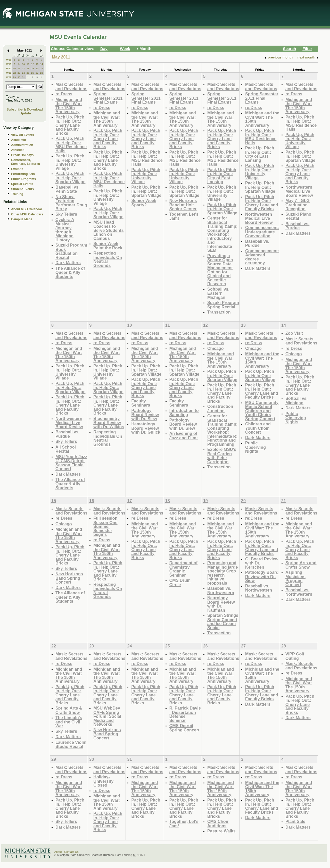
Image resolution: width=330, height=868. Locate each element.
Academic (18, 140)
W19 (9, 64)
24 (23, 73)
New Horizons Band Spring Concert (69, 578)
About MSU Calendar (27, 209)
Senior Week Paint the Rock (108, 246)
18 (28, 68)
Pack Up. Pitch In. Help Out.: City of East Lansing (222, 176)
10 (23, 64)
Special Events (22, 184)
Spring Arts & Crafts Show (69, 710)
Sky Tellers (66, 214)
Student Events (22, 189)
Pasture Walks (221, 831)
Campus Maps (22, 219)
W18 (9, 60)
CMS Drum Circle (180, 582)
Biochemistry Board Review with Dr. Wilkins (109, 423)
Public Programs (23, 179)
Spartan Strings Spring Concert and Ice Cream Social (223, 621)
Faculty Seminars (141, 403)
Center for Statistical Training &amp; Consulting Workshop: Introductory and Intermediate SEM (222, 234)
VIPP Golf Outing (295, 656)
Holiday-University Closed (103, 781)
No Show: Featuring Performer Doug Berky (71, 203)
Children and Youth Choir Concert (258, 428)
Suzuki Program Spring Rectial (223, 305)
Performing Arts (23, 174)
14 (42, 64)
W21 (9, 73)
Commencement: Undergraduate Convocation (262, 232)
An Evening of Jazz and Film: (184, 436)
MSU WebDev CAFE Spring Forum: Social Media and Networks (107, 716)
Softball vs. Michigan (296, 401)
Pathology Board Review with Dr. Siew (145, 415)
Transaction (219, 312)
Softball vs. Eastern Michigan (218, 293)
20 (37, 68)
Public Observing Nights (255, 447)
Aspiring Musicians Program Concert (295, 578)
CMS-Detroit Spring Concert (184, 728)
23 (19, 73)
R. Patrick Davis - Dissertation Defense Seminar (185, 714)
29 (14, 77)
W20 (9, 68)
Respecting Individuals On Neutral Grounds (108, 259)
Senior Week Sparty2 (144, 203)
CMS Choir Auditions (218, 824)
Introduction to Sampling (184, 413)
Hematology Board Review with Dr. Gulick (146, 428)
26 (33, 73)
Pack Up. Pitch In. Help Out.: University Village (70, 162)
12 (33, 64)
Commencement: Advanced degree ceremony (262, 257)
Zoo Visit (294, 333)
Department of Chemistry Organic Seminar (184, 569)
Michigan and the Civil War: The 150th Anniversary (69, 106)
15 (14, 68)
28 (42, 73)
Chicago (216, 348)
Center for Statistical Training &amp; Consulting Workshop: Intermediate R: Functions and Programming (222, 430)
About (58, 852)
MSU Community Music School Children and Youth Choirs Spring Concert (262, 411)
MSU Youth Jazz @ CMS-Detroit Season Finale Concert (71, 463)
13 (37, 64)
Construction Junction (220, 408)
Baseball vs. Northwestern (221, 590)
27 (37, 73)
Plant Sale (295, 821)
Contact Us (71, 852)
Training (17, 194)
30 (19, 77)
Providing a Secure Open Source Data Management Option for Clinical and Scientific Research (220, 270)
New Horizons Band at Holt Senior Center (183, 205)
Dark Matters (68, 263)
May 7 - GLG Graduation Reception (298, 205)
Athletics (18, 150)
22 (14, 73)
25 (28, 73)
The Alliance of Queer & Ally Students (70, 272)
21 (42, 68)
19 (33, 68)
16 (19, 68)
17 (23, 68)
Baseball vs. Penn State (67, 189)
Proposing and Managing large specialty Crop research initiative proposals (223, 573)
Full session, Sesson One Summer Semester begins (106, 526)
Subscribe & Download (25, 109)
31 (23, 77)
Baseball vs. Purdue (257, 243)
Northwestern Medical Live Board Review (259, 218)
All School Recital (66, 449)
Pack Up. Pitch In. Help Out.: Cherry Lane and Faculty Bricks (70, 125)
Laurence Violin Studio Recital (71, 744)
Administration (22, 145)
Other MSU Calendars (27, 214)
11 (28, 64)
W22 (9, 77)
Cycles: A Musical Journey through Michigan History (65, 230)
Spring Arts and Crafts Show (301, 565)
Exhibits (17, 169)
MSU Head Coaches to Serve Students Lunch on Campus (109, 230)
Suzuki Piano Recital (298, 216)
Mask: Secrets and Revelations (71, 86)
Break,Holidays (22, 155)
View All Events (23, 135)
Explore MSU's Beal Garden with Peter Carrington (222, 456)
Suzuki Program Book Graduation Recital (71, 251)
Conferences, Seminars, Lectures (26, 162)
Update (25, 113)
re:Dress (64, 94)
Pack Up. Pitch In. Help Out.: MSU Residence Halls (71, 145)
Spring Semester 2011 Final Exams (108, 98)
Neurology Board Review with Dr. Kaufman (221, 604)
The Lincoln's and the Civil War (69, 722)
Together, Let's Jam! (184, 216)
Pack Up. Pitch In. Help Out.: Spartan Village (70, 178)
